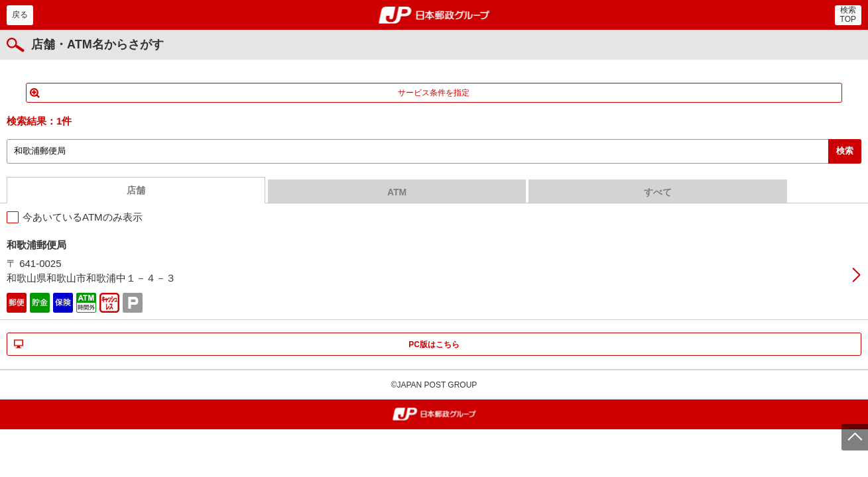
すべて (658, 192)
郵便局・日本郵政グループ (434, 15)
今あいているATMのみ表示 (83, 217)
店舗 (136, 190)
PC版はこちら (434, 344)
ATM (397, 192)
